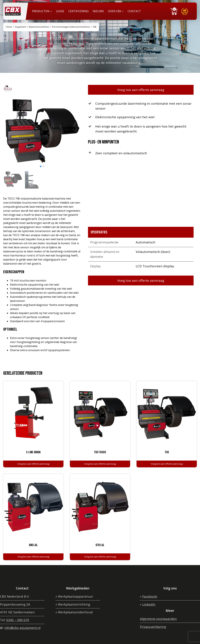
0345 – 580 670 (18, 620)
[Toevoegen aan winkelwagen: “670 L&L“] (100, 557)
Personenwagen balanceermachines (71, 27)
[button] (41, 166)
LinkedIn (149, 604)
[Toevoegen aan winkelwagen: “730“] (167, 464)
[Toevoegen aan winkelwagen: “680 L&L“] (33, 557)
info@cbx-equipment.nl (22, 628)
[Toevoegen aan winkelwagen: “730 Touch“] (100, 464)
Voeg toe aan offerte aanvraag (141, 90)
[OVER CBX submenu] (123, 11)
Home (9, 27)
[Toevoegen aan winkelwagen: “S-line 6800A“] (33, 464)
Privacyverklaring (153, 627)
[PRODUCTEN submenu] (51, 11)
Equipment (21, 27)
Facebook (150, 596)
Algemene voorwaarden (158, 619)
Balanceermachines (39, 27)
